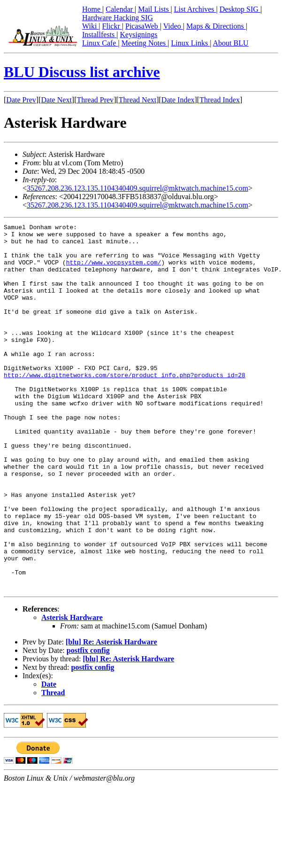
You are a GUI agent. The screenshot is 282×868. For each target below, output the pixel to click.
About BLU (230, 43)
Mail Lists (154, 9)
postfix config (88, 724)
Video (173, 26)
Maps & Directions (216, 26)
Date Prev (21, 100)
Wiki (90, 26)
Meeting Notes (145, 43)
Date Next (57, 100)
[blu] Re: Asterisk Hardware (111, 715)
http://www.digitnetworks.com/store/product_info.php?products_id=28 (125, 406)
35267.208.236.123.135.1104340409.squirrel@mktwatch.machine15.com (137, 188)
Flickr (112, 26)
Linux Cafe (100, 43)
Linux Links (190, 43)
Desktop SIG (240, 9)
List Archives (195, 9)
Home (92, 9)
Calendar (120, 9)
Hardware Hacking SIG (118, 18)
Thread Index (220, 100)
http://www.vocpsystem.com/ (114, 271)
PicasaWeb (143, 26)
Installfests (99, 35)
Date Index (178, 100)
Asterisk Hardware (72, 691)
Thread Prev (95, 100)
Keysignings (139, 35)
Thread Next (137, 100)
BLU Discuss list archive (82, 72)
